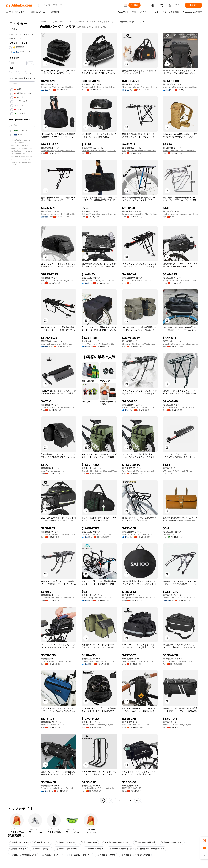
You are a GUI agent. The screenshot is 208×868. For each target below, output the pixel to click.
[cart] (162, 6)
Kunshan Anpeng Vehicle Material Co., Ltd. (140, 214)
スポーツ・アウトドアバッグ (103, 22)
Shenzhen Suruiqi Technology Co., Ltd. (99, 151)
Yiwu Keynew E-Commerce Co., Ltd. (138, 471)
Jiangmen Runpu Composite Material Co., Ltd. (59, 151)
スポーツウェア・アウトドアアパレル (68, 22)
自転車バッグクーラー (81, 855)
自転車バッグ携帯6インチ (120, 849)
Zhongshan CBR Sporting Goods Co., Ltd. (99, 87)
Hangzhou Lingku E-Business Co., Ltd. (99, 788)
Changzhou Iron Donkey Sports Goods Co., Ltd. (59, 407)
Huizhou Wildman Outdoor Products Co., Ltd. (59, 661)
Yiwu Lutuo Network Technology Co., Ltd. (180, 87)
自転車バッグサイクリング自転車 (135, 855)
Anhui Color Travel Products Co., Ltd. (98, 344)
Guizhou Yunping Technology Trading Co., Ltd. (99, 214)
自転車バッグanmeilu (66, 842)
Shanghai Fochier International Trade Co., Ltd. (180, 280)
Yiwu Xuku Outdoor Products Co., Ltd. (180, 661)
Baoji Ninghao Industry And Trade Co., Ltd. (180, 214)
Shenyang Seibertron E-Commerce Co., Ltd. (180, 151)
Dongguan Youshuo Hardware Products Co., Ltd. (140, 151)
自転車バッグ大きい (41, 849)
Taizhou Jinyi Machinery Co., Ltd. (177, 725)
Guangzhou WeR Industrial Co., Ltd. (57, 87)
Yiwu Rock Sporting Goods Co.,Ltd (97, 534)
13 (137, 800)
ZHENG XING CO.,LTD (132, 788)
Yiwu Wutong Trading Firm (53, 471)
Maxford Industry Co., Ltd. (53, 725)
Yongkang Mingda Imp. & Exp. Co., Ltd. (139, 598)
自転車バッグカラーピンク (54, 855)
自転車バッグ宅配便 (106, 855)
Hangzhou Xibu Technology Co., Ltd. (98, 725)
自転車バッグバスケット (172, 842)
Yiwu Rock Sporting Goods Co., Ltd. (57, 344)
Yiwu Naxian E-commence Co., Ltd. (138, 661)
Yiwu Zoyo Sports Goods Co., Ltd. (96, 598)
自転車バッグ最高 (18, 849)
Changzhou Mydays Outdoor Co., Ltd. (98, 661)
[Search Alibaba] (81, 5)
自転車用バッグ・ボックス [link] (132, 22)
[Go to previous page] (96, 800)
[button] (126, 5)
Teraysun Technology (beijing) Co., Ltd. (58, 214)
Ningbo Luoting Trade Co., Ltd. (136, 725)
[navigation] (22, 411)
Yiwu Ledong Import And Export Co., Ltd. (140, 87)
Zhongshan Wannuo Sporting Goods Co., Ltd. (59, 280)
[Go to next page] (143, 800)
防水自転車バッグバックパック (116, 842)
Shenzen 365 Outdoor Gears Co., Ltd (179, 598)
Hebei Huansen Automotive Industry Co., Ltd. (140, 407)
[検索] (134, 5)
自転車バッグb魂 (89, 842)
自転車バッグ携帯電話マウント (23, 855)
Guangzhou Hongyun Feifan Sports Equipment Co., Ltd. (140, 534)
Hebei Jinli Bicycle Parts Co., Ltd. (137, 280)
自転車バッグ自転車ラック (67, 849)
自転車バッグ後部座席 (145, 842)
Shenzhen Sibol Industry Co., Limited (139, 344)
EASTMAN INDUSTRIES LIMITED (177, 471)
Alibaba (43, 22)
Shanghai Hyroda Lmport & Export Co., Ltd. (99, 471)
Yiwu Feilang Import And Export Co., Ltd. (180, 407)
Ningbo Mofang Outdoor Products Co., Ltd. (59, 534)
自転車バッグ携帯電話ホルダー (151, 849)
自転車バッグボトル (94, 849)
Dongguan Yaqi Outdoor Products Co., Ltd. (59, 598)
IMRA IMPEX (168, 534)
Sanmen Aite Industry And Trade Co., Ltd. (99, 280)
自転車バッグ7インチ (19, 842)
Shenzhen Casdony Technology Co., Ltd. (180, 344)
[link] (204, 841)
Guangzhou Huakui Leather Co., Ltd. (57, 788)
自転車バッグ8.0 (42, 842)
